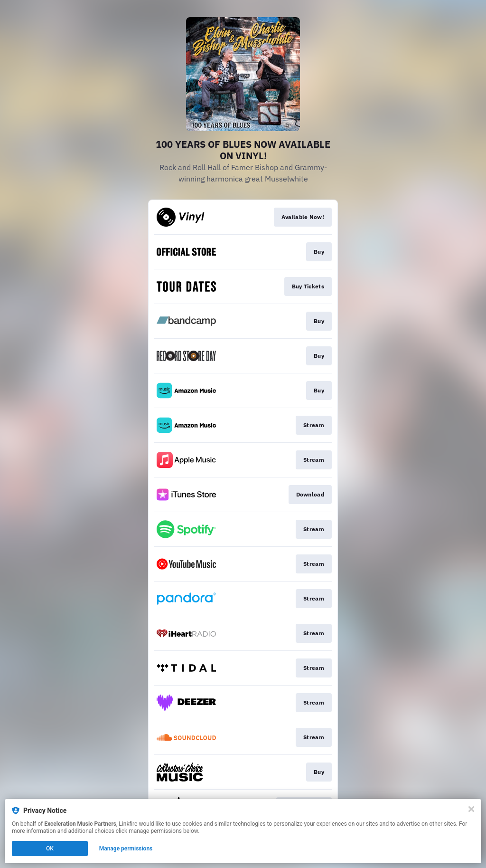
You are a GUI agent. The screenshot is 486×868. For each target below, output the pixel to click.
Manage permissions (126, 849)
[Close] (471, 809)
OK (50, 849)
